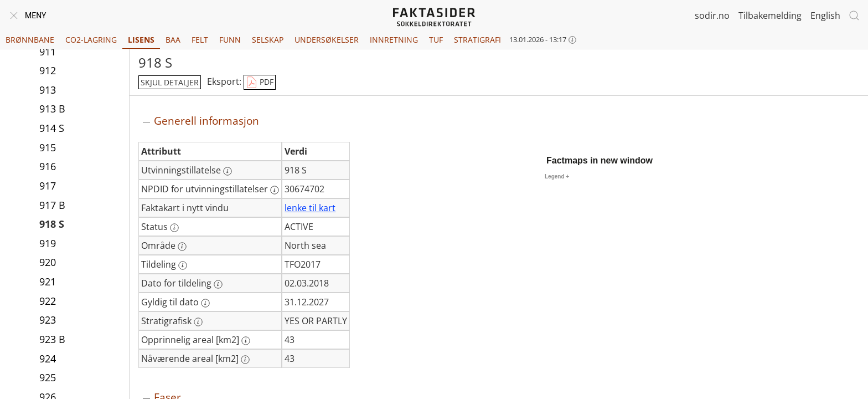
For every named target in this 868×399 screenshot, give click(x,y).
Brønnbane (30, 40)
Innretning (394, 40)
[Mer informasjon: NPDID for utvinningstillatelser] (275, 190)
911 (48, 52)
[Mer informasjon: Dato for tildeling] (218, 284)
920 (48, 262)
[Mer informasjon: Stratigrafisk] (198, 322)
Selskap (268, 40)
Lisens (141, 40)
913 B (52, 109)
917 (48, 186)
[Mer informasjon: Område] (182, 247)
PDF (260, 83)
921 (48, 282)
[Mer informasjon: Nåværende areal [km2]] (245, 360)
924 (48, 359)
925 (48, 377)
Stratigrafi (477, 40)
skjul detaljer (170, 82)
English (825, 16)
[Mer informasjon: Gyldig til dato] (205, 303)
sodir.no (712, 16)
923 (48, 320)
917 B (52, 205)
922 (48, 301)
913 (48, 90)
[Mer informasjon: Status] (174, 228)
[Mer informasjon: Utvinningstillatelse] (228, 171)
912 (48, 70)
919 (48, 243)
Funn (230, 40)
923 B (52, 339)
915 (48, 147)
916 (48, 166)
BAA (173, 40)
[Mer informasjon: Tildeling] (183, 265)
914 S (52, 128)
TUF (436, 40)
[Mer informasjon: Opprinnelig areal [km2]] (246, 341)
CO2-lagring (91, 40)
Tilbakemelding (770, 16)
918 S (52, 224)
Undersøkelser (327, 40)
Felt (200, 40)
